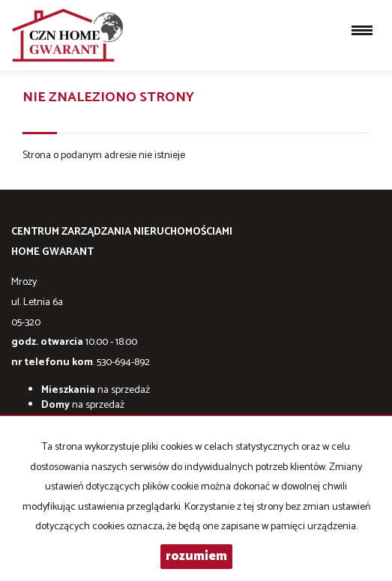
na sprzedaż (96, 390)
